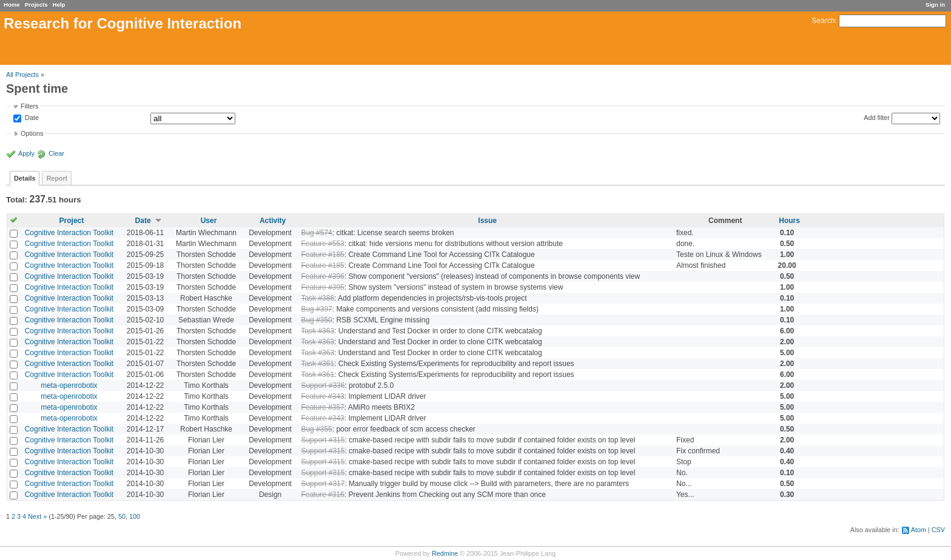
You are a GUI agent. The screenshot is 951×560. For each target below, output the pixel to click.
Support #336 (323, 385)
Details (25, 178)
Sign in (935, 5)
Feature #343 (322, 396)
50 (122, 516)
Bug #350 (316, 320)
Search (823, 21)
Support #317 (323, 484)
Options (32, 133)
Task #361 (318, 364)
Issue (487, 221)
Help (59, 5)
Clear (56, 153)
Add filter (877, 118)
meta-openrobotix (69, 385)
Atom (919, 530)
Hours (789, 221)
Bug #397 (316, 309)
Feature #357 (322, 407)
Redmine (445, 553)
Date (31, 118)
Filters (29, 106)
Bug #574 (316, 233)
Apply (26, 153)
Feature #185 (322, 255)
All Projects (22, 75)
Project (72, 221)
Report (57, 178)
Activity (273, 221)
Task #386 (318, 298)
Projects (36, 5)
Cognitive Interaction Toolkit (69, 233)
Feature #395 (322, 287)
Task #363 (318, 331)
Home (12, 5)
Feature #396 (322, 276)
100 (135, 516)
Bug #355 (316, 429)
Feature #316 (322, 495)
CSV (938, 530)
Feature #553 (322, 244)
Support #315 (323, 440)
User (209, 221)
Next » (37, 516)
